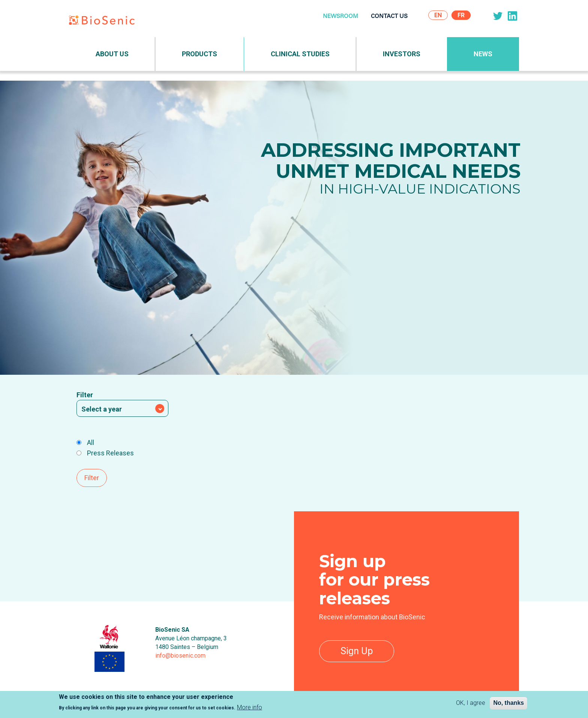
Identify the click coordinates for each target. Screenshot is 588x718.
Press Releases (105, 453)
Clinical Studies (300, 54)
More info (250, 708)
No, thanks (508, 704)
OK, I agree (471, 704)
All (85, 442)
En (438, 15)
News (483, 54)
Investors (402, 54)
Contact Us (389, 17)
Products (199, 54)
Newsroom (340, 17)
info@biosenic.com (180, 656)
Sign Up (357, 651)
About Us (112, 54)
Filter (85, 395)
